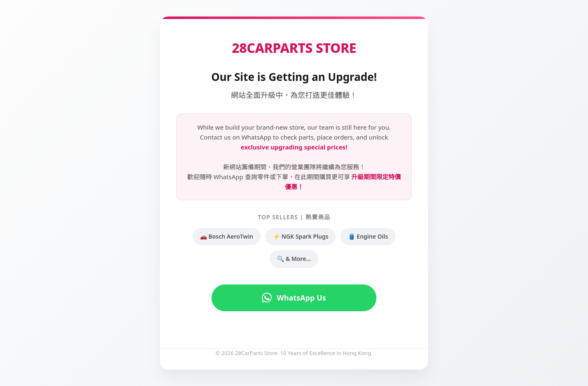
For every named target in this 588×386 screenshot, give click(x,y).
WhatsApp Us (294, 298)
